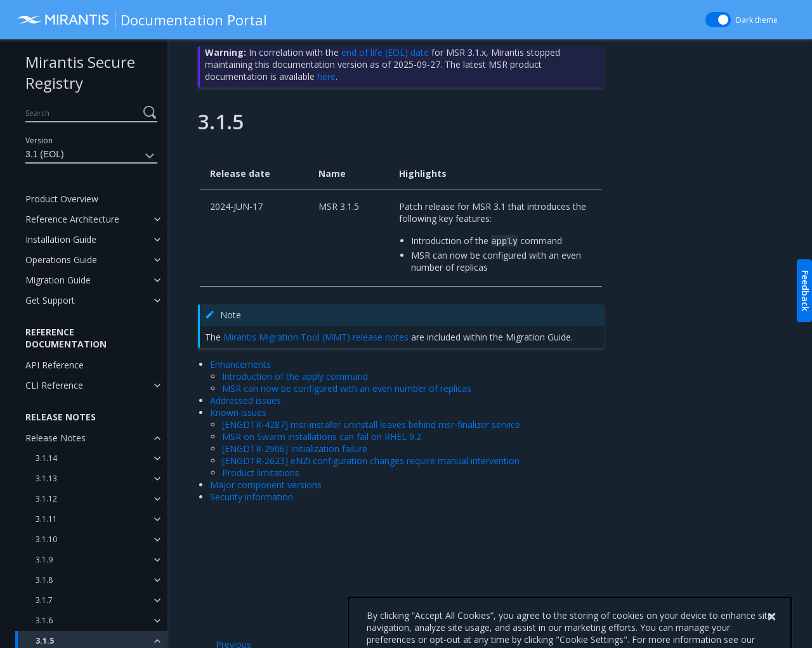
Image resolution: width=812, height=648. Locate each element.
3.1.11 (46, 519)
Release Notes (56, 438)
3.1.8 (44, 580)
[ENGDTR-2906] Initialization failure (295, 449)
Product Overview (62, 199)
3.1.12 (46, 499)
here (326, 76)
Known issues (238, 412)
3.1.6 (44, 620)
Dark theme (757, 20)
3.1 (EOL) (91, 156)
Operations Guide (61, 260)
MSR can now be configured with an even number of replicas (347, 388)
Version (39, 140)
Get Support (50, 300)
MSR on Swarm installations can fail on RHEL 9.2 (322, 437)
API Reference (55, 365)
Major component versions (266, 485)
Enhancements (240, 364)
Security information (252, 497)
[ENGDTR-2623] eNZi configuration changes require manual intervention (371, 461)
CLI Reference (54, 385)
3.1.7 (44, 600)
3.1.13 (46, 478)
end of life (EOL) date (385, 52)
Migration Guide (58, 280)
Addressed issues (246, 400)
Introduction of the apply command (295, 376)
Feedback (805, 291)
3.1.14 (46, 458)
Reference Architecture (72, 219)
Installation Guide (61, 239)
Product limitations (261, 473)
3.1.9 (44, 560)
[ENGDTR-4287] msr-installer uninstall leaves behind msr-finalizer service (371, 424)
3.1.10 (46, 539)
